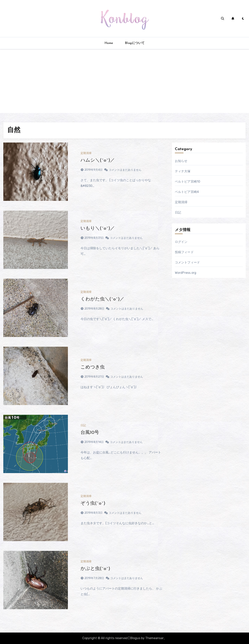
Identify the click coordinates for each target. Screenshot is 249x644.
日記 (83, 425)
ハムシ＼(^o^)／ (98, 160)
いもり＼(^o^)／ (98, 228)
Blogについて (135, 43)
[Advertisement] (124, 86)
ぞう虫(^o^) (93, 503)
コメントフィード (188, 262)
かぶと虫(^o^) (95, 569)
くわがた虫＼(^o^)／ (102, 299)
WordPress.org (186, 273)
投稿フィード (184, 252)
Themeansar (154, 638)
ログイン (181, 242)
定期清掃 (86, 153)
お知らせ (181, 161)
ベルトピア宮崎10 (188, 182)
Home (109, 43)
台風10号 (90, 433)
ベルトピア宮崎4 (187, 192)
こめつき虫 (93, 367)
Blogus (135, 638)
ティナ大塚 (183, 171)
